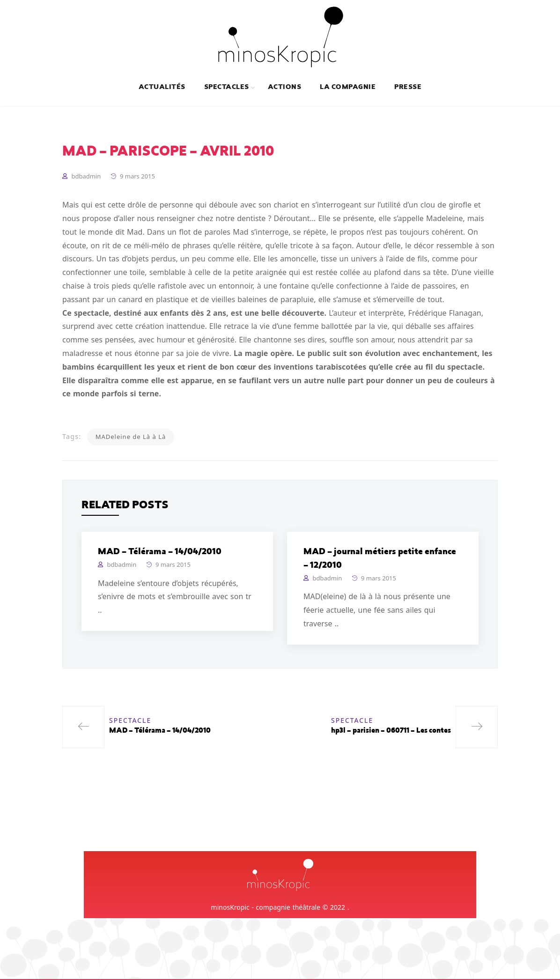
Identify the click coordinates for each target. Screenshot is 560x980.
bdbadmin (86, 178)
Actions (284, 88)
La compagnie (348, 88)
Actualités (162, 88)
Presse (408, 88)
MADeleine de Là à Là (131, 438)
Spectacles (227, 88)
